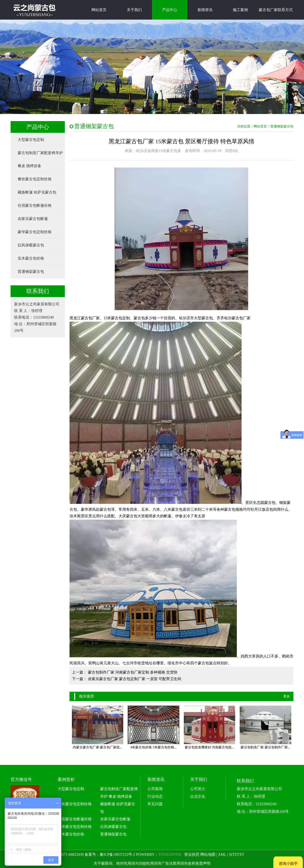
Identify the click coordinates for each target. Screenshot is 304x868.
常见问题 (155, 804)
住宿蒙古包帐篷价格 (35, 205)
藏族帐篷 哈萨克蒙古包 (37, 192)
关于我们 (134, 10)
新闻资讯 (205, 10)
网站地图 (208, 854)
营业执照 (192, 854)
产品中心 (170, 10)
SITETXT (236, 854)
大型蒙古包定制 (31, 140)
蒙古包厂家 (241, 318)
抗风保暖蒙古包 (31, 245)
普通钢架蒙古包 (31, 272)
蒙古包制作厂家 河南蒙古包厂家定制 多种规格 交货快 (133, 672)
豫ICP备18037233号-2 (117, 854)
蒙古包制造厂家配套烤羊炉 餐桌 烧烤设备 (40, 159)
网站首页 (99, 10)
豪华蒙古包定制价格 (35, 232)
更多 (287, 696)
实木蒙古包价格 (31, 258)
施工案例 (240, 10)
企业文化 (198, 796)
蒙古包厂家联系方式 (276, 10)
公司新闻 (155, 789)
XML (222, 854)
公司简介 (198, 789)
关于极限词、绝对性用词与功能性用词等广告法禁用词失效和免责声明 (152, 863)
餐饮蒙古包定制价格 (35, 179)
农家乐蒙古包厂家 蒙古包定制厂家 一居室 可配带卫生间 (135, 679)
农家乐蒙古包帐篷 (33, 219)
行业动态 (155, 796)
